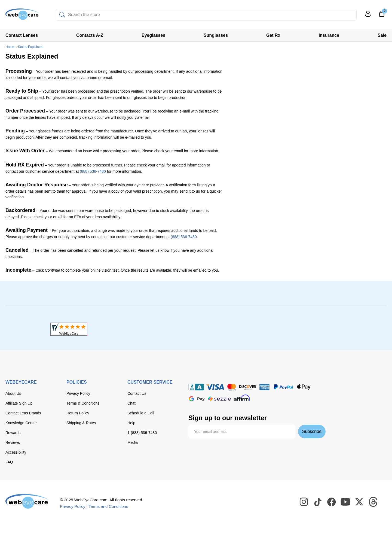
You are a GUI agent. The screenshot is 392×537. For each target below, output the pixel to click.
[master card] (232, 387)
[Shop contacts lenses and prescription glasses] (22, 16)
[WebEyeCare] (27, 501)
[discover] (248, 387)
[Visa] (215, 387)
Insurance (329, 35)
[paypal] (283, 387)
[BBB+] (196, 329)
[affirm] (242, 398)
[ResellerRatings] (323, 329)
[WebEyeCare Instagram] (304, 502)
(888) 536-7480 (93, 171)
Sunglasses (216, 35)
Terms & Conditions (83, 403)
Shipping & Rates (81, 423)
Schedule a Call (141, 413)
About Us (13, 393)
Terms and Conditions (108, 506)
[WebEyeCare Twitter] (360, 502)
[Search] (62, 15)
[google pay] (197, 399)
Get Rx (273, 35)
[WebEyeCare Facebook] (332, 502)
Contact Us (137, 393)
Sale (382, 35)
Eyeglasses (153, 35)
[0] (382, 16)
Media (133, 442)
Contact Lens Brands (23, 413)
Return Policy (78, 413)
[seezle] (219, 399)
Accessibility (16, 452)
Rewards (13, 433)
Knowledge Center (21, 423)
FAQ (9, 462)
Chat (131, 403)
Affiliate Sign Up (19, 403)
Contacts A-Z (90, 35)
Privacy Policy (78, 393)
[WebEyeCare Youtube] (346, 502)
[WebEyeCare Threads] (373, 502)
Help (131, 423)
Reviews (13, 442)
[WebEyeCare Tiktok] (318, 502)
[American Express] (264, 387)
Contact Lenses (22, 35)
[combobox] (206, 15)
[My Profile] (368, 16)
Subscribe (312, 431)
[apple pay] (304, 387)
